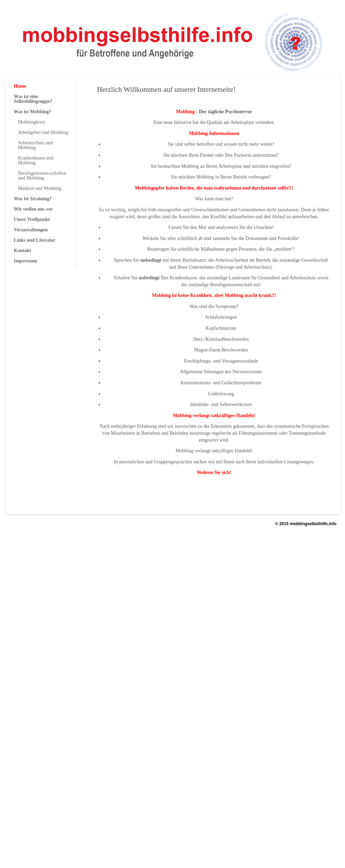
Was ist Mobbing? (32, 112)
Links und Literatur (35, 240)
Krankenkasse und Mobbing (36, 160)
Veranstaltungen (31, 230)
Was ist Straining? (33, 199)
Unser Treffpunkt (32, 219)
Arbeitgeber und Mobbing (43, 132)
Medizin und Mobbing (40, 188)
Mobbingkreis (32, 122)
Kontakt (22, 250)
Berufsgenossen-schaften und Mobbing (42, 176)
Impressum (25, 261)
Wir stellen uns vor (33, 209)
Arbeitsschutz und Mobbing (35, 145)
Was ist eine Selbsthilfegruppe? (33, 99)
